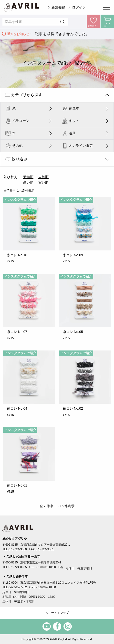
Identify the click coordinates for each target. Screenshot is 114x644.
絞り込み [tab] (20, 159)
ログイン (79, 7)
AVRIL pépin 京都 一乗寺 (23, 557)
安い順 (43, 182)
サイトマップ (57, 613)
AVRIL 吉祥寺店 (17, 577)
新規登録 (58, 7)
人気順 (43, 177)
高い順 (28, 182)
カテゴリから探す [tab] (27, 95)
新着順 (28, 177)
